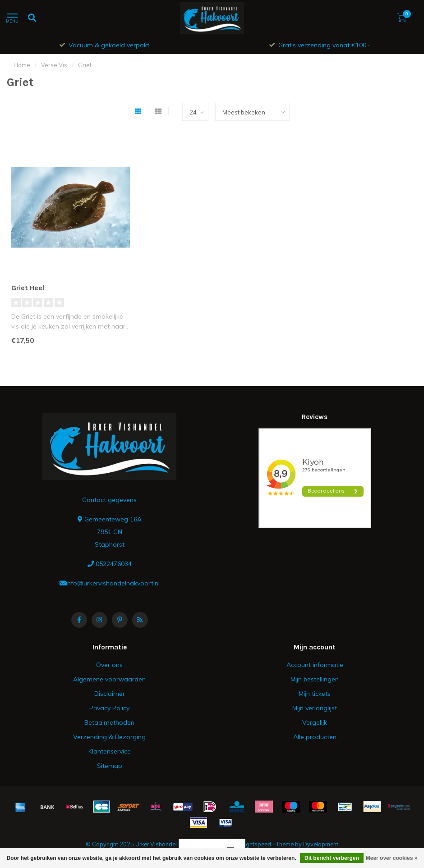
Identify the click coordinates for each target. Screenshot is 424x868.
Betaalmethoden (109, 722)
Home (22, 65)
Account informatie (315, 665)
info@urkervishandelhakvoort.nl (113, 583)
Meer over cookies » (392, 858)
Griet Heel (28, 288)
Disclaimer (110, 694)
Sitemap (110, 766)
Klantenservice (110, 751)
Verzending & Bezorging (109, 737)
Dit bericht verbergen (332, 858)
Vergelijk (315, 722)
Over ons (109, 665)
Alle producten (315, 737)
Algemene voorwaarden (109, 679)
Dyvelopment (321, 844)
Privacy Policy (109, 708)
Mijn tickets (315, 694)
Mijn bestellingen (315, 679)
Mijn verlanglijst (315, 708)
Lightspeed (256, 844)
